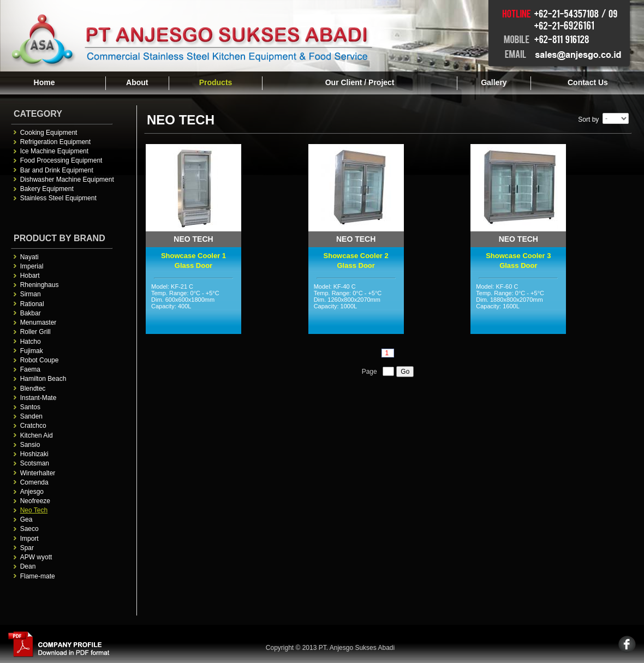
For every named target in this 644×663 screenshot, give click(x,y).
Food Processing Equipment (61, 160)
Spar (27, 548)
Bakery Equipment (47, 189)
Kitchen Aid (37, 435)
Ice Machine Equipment (54, 151)
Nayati (29, 257)
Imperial (32, 266)
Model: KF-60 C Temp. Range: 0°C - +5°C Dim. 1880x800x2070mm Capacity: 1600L (518, 307)
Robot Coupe (40, 360)
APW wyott (36, 557)
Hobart (30, 276)
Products (216, 82)
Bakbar (31, 313)
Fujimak (32, 351)
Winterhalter (38, 473)
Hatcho (31, 342)
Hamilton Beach (43, 379)
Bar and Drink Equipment (57, 170)
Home (44, 82)
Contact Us (588, 82)
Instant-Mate (38, 398)
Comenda (34, 482)
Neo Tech (34, 510)
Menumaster (38, 322)
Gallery (494, 82)
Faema (30, 369)
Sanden (31, 416)
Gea (26, 519)
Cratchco (33, 426)
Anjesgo (32, 492)
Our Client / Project (360, 82)
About (137, 82)
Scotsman (35, 463)
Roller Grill (35, 332)
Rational (32, 304)
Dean (28, 566)
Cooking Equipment (49, 133)
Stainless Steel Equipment (58, 198)
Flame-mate (38, 576)
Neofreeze (35, 501)
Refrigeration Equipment (55, 142)
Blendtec (33, 389)
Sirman (31, 294)
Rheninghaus (40, 285)
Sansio (30, 445)
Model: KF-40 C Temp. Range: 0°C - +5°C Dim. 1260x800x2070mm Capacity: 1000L (356, 307)
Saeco (29, 529)
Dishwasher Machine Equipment (67, 180)
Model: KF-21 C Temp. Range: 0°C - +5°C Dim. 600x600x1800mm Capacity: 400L (193, 307)
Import (29, 539)
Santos (30, 407)
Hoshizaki (34, 454)
